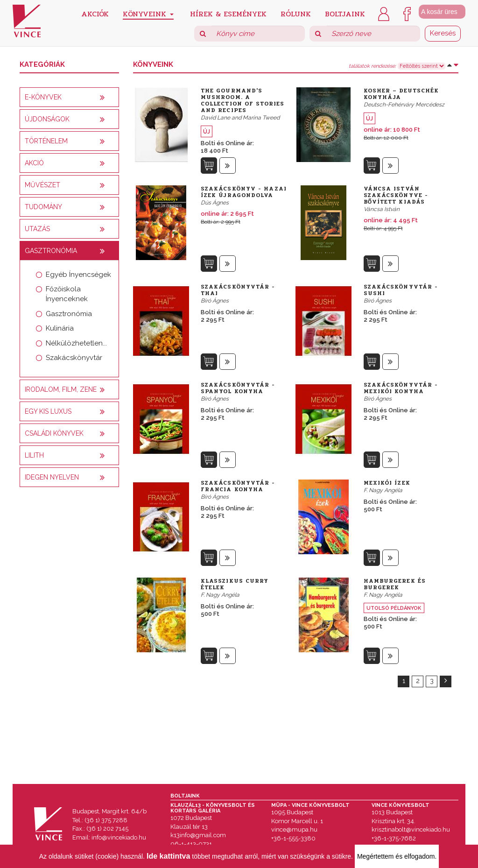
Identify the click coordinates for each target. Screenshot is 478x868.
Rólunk (296, 13)
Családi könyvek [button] (54, 433)
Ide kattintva (168, 856)
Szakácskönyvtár (74, 358)
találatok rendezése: (372, 66)
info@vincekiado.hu (119, 837)
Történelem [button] (46, 141)
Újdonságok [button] (47, 119)
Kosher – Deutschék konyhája (401, 94)
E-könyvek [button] (43, 97)
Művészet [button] (42, 185)
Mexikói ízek (387, 483)
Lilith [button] (34, 455)
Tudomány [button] (43, 207)
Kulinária (60, 328)
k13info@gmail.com (198, 835)
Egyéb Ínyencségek (78, 275)
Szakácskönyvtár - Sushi (401, 290)
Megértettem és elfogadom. (397, 856)
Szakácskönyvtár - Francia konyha (238, 486)
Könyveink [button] (148, 14)
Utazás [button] (37, 229)
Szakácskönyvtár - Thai (238, 290)
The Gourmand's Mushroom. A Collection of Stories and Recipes (243, 100)
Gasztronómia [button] (51, 251)
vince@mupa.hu (294, 829)
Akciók (95, 13)
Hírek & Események (228, 13)
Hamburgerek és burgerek (395, 584)
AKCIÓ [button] (34, 163)
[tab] (69, 97)
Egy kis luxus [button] (48, 411)
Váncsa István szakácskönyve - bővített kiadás (396, 195)
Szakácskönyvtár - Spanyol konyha (238, 388)
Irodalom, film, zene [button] (61, 389)
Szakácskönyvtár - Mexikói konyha (401, 388)
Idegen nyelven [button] (52, 477)
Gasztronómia (69, 314)
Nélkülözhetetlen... (76, 343)
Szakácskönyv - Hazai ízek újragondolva (244, 192)
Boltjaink (345, 13)
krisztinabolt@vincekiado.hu (411, 829)
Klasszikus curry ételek (235, 584)
